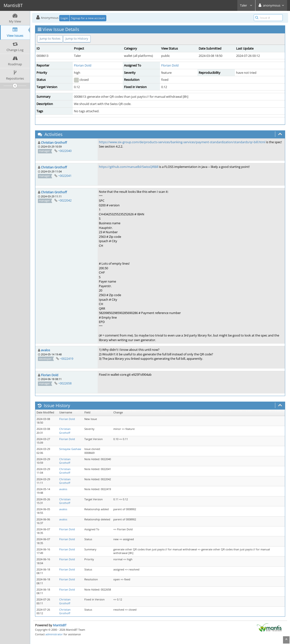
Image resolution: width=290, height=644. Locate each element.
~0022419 (66, 359)
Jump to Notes (50, 38)
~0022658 (65, 383)
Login (64, 18)
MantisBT (60, 625)
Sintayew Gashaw (70, 449)
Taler (246, 5)
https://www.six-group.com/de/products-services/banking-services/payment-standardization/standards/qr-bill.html (182, 142)
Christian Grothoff (54, 142)
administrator (54, 634)
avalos (45, 350)
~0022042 (65, 200)
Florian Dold (83, 65)
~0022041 (65, 176)
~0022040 (65, 151)
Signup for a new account (88, 18)
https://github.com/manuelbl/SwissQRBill (129, 167)
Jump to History (77, 38)
